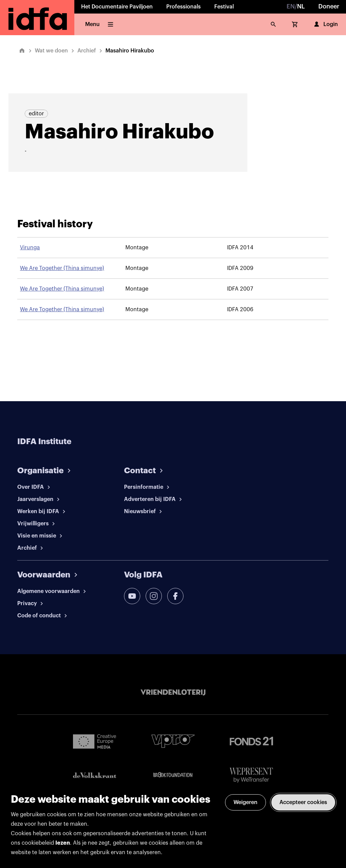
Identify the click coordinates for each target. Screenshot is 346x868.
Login (325, 24)
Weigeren (245, 802)
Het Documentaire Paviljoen (117, 7)
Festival (224, 7)
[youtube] (132, 596)
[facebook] (175, 596)
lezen (63, 843)
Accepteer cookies (303, 802)
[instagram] (154, 596)
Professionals (183, 7)
